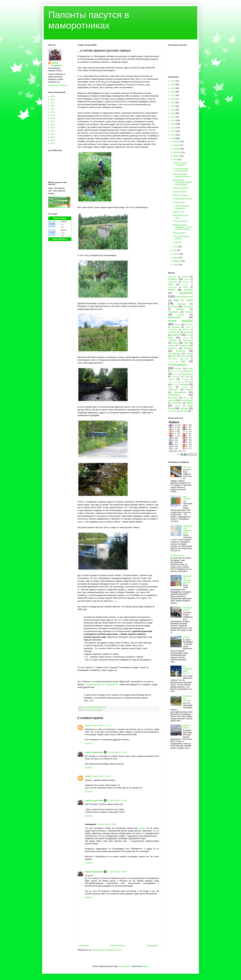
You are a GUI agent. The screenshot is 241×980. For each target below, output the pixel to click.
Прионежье (176, 377)
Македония (184, 346)
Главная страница (118, 945)
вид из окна (183, 300)
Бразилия (186, 293)
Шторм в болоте (177, 555)
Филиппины (174, 395)
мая (175, 250)
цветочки (172, 400)
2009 (53, 96)
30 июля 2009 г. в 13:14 (117, 752)
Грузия (181, 315)
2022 (53, 134)
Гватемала (188, 307)
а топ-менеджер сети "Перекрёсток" (102, 684)
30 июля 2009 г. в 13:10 (101, 725)
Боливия (188, 290)
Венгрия (189, 297)
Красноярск (188, 340)
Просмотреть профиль (58, 85)
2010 (53, 100)
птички (171, 379)
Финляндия (173, 398)
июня (176, 247)
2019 (53, 128)
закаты (177, 325)
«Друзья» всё (179, 212)
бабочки (186, 282)
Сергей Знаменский (94, 752)
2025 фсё (187, 467)
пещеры (178, 369)
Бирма (171, 290)
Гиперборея (173, 312)
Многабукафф (174, 354)
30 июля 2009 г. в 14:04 (117, 801)
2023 (53, 137)
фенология (180, 392)
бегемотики (173, 287)
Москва (190, 354)
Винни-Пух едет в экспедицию (180, 164)
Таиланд (184, 384)
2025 (53, 143)
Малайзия (172, 348)
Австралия (172, 277)
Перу (183, 361)
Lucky (88, 725)
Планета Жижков (180, 221)
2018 (53, 125)
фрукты (186, 398)
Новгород (185, 356)
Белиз (186, 287)
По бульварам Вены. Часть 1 (188, 670)
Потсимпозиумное (188, 609)
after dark (183, 411)
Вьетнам (173, 307)
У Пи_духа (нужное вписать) (181, 237)
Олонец (171, 362)
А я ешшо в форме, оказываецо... (181, 207)
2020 (173, 99)
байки (171, 284)
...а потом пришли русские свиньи (180, 170)
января (176, 265)
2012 (53, 106)
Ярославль (172, 411)
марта (176, 258)
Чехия (190, 403)
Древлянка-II (175, 317)
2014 (53, 112)
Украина (189, 390)
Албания (173, 279)
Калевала (186, 330)
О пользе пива (179, 202)
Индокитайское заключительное (188, 529)
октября (177, 149)
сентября (177, 152)
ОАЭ (187, 359)
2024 (53, 140)
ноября (177, 145)
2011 (53, 103)
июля (176, 159)
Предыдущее (153, 945)
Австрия (185, 277)
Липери (186, 637)
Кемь (188, 335)
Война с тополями (181, 195)
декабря (177, 142)
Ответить (89, 743)
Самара (185, 379)
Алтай (187, 279)
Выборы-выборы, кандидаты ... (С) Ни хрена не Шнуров (183, 227)
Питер (190, 369)
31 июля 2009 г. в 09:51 (117, 872)
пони (175, 374)
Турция (184, 387)
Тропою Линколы (180, 192)
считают (142, 828)
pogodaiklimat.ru (60, 239)
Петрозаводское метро (183, 199)
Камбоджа (188, 332)
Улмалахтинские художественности (182, 175)
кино (170, 338)
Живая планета (179, 233)
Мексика (180, 351)
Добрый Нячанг (186, 727)
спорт (174, 385)
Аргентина (173, 282)
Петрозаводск (60, 218)
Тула (170, 387)
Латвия (171, 346)
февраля (177, 261)
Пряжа (187, 377)
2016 (53, 118)
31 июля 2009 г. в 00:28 (107, 824)
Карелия (89, 710)
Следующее (83, 945)
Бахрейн (185, 285)
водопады (182, 304)
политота (188, 371)
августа (177, 156)
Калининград (174, 332)
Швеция (178, 406)
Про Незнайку (187, 498)
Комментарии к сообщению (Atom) (107, 950)
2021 (53, 131)
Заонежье (189, 325)
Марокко (188, 348)
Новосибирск (173, 359)
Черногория (177, 403)
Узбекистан (173, 390)
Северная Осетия (174, 382)
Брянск (179, 297)
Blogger (145, 966)
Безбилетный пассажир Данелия (188, 579)
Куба (175, 343)
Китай (185, 338)
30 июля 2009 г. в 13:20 (101, 776)
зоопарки (176, 327)
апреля (177, 254)
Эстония (184, 408)
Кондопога (173, 340)
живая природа (180, 321)
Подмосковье (176, 371)
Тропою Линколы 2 (181, 188)
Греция (189, 312)
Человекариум (187, 400)
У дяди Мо (177, 242)
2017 (53, 121)
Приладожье (98, 710)
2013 (53, 109)
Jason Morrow (125, 966)
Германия (180, 309)
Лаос (186, 343)
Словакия (189, 382)
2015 (53, 115)
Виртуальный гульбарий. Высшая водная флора (182, 182)
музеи (175, 356)
